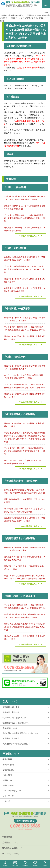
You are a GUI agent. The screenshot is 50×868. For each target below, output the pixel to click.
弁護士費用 (7, 775)
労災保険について (10, 728)
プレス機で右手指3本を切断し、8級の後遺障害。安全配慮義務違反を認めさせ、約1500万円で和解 (25, 328)
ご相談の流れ (8, 770)
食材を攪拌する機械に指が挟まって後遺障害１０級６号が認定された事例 (25, 290)
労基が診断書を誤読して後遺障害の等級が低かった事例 (25, 501)
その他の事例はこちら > (29, 236)
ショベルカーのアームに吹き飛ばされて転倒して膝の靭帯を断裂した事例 (25, 462)
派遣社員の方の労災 (11, 738)
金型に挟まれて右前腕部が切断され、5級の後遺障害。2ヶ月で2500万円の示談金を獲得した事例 (24, 491)
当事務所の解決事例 (11, 707)
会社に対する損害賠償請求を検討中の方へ (20, 733)
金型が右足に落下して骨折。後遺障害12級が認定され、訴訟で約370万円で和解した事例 (25, 198)
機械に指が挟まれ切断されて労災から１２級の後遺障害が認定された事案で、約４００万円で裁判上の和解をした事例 (25, 18)
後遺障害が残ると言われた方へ (16, 723)
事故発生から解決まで (12, 848)
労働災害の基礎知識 (11, 712)
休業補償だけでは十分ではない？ (17, 744)
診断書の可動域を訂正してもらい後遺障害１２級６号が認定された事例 (25, 207)
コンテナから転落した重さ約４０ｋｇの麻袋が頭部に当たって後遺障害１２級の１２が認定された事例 (25, 627)
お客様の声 (7, 780)
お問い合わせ (8, 785)
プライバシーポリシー (12, 791)
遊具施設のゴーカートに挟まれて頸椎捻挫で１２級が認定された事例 (25, 229)
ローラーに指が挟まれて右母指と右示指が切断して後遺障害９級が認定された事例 (25, 377)
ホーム (47, 13)
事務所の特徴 (8, 765)
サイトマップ (8, 796)
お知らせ (6, 801)
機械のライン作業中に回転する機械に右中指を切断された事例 (25, 280)
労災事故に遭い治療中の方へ (15, 718)
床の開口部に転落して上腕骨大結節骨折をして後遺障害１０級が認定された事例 (25, 258)
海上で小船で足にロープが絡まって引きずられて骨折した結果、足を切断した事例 (25, 510)
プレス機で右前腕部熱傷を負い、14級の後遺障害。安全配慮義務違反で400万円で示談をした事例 (24, 269)
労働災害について (10, 842)
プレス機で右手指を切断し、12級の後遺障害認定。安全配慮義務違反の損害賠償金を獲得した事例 (25, 218)
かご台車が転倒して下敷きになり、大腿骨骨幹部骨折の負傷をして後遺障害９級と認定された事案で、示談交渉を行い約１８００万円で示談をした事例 (25, 437)
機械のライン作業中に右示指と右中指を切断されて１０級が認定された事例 (25, 319)
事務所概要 (7, 759)
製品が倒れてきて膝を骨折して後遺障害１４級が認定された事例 (25, 568)
